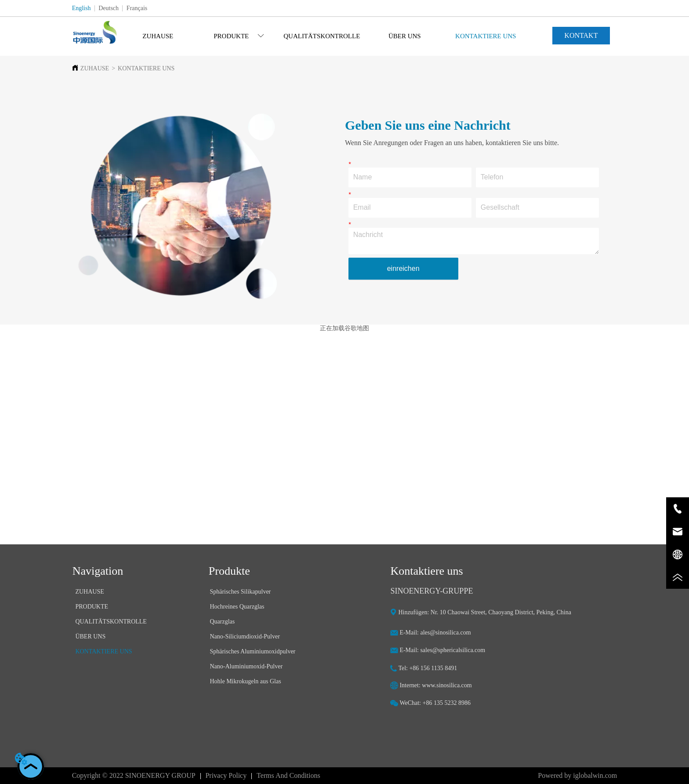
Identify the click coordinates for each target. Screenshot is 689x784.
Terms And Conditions (288, 775)
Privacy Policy (226, 775)
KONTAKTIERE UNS (146, 68)
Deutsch (109, 8)
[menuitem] (239, 36)
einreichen (403, 268)
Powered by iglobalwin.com (577, 775)
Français (137, 8)
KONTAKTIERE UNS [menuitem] (486, 36)
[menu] (322, 36)
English (82, 8)
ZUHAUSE (95, 68)
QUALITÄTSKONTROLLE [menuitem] (322, 36)
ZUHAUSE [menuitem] (158, 36)
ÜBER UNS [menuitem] (405, 36)
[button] (239, 36)
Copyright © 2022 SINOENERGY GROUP (134, 775)
